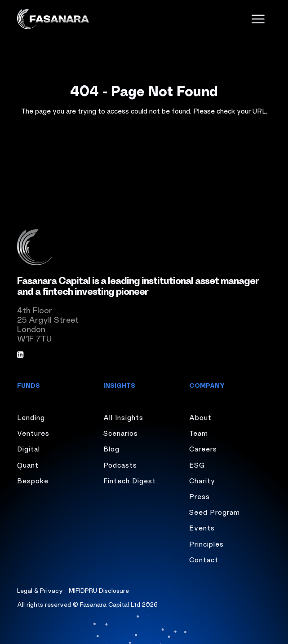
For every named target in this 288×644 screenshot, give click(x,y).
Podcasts (120, 464)
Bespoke (33, 480)
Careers (203, 448)
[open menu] (258, 19)
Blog (111, 448)
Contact (204, 559)
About (200, 417)
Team (199, 433)
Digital (29, 448)
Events (202, 527)
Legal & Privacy (40, 590)
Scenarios (121, 433)
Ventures (33, 433)
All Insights (123, 417)
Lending (31, 417)
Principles (206, 543)
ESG (197, 464)
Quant (28, 464)
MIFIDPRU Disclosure (99, 590)
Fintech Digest (130, 480)
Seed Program (215, 512)
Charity (202, 480)
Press (199, 496)
